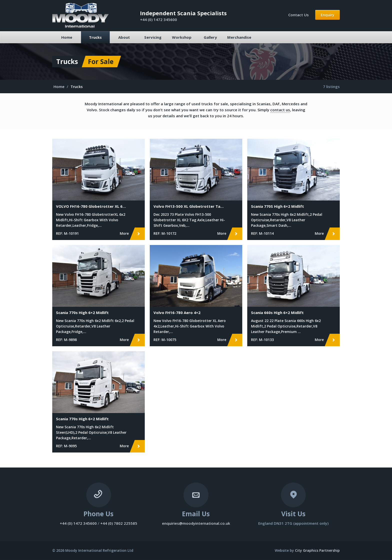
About (124, 37)
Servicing (153, 37)
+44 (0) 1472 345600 (158, 19)
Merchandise (239, 37)
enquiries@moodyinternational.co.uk (196, 523)
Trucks (95, 37)
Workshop (182, 37)
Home (67, 37)
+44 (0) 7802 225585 (119, 523)
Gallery (210, 37)
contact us (280, 110)
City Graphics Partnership (317, 551)
